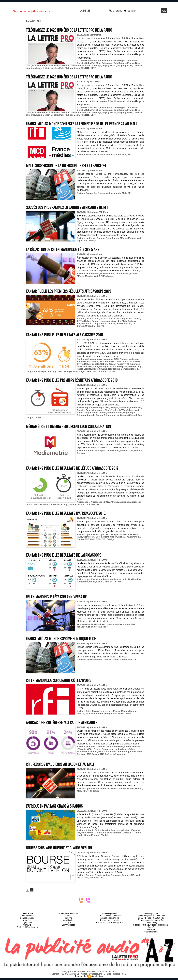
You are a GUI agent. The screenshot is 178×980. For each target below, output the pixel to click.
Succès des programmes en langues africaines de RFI (72, 213)
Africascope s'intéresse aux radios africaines (66, 729)
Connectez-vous (27, 924)
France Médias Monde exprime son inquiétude (65, 645)
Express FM (135, 837)
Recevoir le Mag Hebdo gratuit (110, 928)
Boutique (151, 932)
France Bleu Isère (126, 63)
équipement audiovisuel (113, 756)
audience (90, 244)
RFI (64, 68)
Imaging (104, 66)
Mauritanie (95, 839)
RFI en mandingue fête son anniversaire (60, 603)
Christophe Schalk (133, 61)
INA (131, 882)
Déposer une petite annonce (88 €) (151, 922)
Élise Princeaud (95, 63)
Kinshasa (104, 327)
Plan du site (81, 979)
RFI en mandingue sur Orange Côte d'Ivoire (63, 687)
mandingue (88, 720)
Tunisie (97, 842)
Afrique (81, 161)
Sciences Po (96, 885)
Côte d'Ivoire (132, 368)
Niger (80, 247)
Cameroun (119, 368)
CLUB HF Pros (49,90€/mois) (151, 924)
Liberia (139, 718)
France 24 (91, 161)
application (103, 61)
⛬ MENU (85, 11)
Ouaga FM (122, 839)
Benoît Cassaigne (95, 457)
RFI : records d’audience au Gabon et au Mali (64, 771)
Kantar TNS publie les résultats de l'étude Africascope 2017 (78, 475)
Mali (44, 68)
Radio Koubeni (85, 842)
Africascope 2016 (99, 541)
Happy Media (92, 66)
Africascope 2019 (108, 325)
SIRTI (75, 68)
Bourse (89, 882)
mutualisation (109, 839)
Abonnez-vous (27, 922)
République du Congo (45, 377)
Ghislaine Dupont (119, 882)
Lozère (37, 68)
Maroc (86, 839)
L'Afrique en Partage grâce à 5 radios (58, 812)
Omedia (136, 457)
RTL (69, 68)
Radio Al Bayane (134, 327)
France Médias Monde (43, 66)
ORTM (80, 885)
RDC (90, 546)
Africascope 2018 (108, 365)
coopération (122, 837)
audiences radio (117, 586)
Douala (94, 370)
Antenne (68, 922)
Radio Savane (113, 330)
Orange (99, 720)
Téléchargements (151, 934)
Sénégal (92, 247)
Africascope (92, 325)
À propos (27, 926)
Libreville (114, 327)
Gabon (103, 370)
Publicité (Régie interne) (27, 932)
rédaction (82, 634)
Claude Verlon (101, 882)
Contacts (27, 930)
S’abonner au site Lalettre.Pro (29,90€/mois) (151, 926)
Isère (112, 66)
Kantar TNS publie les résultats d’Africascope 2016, (71, 520)
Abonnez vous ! (42, 11)
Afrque (94, 586)
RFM (90, 634)
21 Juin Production (87, 61)
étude (92, 589)
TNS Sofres (92, 761)
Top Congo (127, 330)
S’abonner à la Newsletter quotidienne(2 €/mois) (151, 929)
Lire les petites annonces (110, 922)
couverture (105, 718)
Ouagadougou (100, 372)
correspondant (94, 666)
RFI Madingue (97, 285)
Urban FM (89, 377)
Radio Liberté (98, 330)
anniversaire (92, 283)
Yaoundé (99, 377)
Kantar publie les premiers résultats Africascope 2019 (74, 297)
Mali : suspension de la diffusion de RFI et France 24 (71, 171)
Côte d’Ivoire (121, 283)
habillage (80, 66)
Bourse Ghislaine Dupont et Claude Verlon (63, 854)
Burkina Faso (103, 244)
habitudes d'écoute (87, 758)
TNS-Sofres (93, 798)
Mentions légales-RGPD (115, 976)
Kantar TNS (121, 370)
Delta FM (81, 63)
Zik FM (85, 332)
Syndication (97, 979)
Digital (68, 928)
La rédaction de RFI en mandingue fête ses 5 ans (68, 255)
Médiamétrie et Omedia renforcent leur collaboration (74, 433)
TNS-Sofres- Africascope (112, 761)
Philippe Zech (54, 68)
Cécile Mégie (116, 61)
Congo (63, 511)
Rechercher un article (110, 926)
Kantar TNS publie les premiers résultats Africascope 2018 (78, 386)
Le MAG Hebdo (68, 930)
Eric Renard (110, 63)
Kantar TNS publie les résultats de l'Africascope (69, 562)
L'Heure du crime (125, 66)
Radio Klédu (135, 839)
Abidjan (81, 325)
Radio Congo (84, 330)
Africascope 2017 (99, 509)
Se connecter (22, 11)
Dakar (87, 327)
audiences (133, 417)
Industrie (68, 924)
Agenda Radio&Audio (110, 924)
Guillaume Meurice (65, 66)
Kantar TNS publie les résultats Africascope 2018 (69, 341)
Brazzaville (132, 325)
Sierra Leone (100, 634)
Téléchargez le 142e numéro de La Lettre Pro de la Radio (75, 30)
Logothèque (27, 928)
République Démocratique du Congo (82, 422)
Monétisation (68, 926)
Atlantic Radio (93, 837)
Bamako (81, 368)
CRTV (80, 327)
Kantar (94, 327)
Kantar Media (125, 544)
